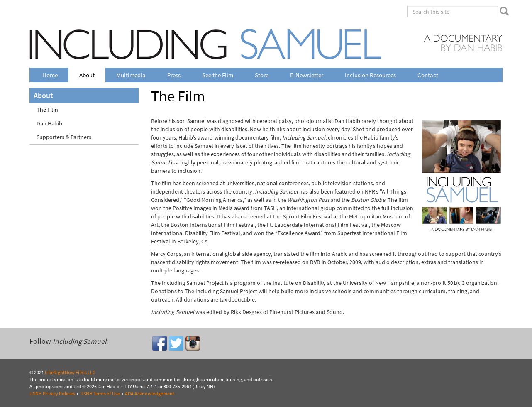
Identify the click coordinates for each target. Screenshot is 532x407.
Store (262, 75)
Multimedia (131, 75)
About (87, 75)
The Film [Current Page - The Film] (47, 110)
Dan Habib (49, 124)
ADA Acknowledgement (150, 394)
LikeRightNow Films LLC (70, 372)
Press (174, 75)
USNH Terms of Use (100, 394)
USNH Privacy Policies (52, 394)
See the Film (218, 75)
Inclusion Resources (370, 75)
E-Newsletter (307, 75)
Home (50, 75)
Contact (428, 75)
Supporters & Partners (64, 137)
